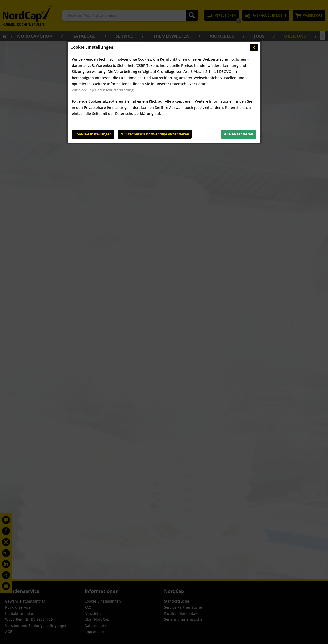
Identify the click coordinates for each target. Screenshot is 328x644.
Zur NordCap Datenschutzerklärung (103, 90)
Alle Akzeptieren (239, 134)
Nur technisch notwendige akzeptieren (155, 134)
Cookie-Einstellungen (93, 134)
